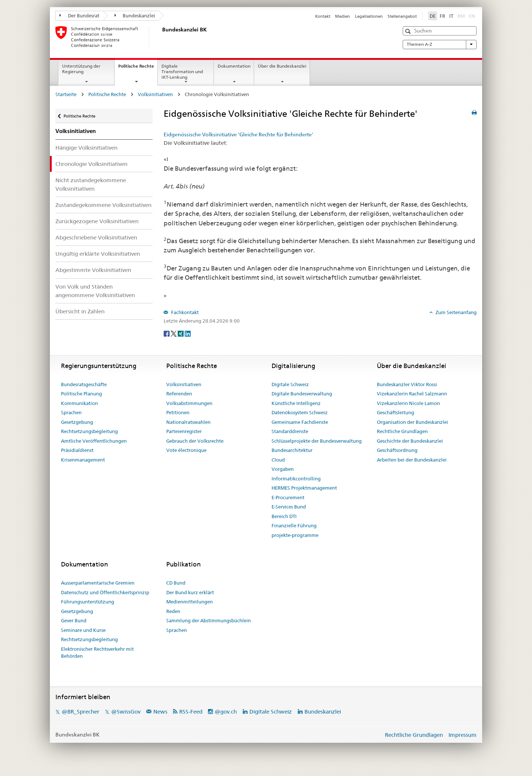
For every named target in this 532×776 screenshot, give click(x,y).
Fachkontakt (184, 312)
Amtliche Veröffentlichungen (94, 441)
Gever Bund (74, 620)
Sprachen (71, 412)
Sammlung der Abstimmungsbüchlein (209, 620)
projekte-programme (295, 535)
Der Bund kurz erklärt (190, 592)
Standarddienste (290, 431)
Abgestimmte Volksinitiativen (93, 270)
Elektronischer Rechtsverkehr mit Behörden (97, 653)
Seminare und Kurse (83, 630)
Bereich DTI (284, 516)
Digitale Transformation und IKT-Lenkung (182, 72)
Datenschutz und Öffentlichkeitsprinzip (105, 592)
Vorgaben (283, 469)
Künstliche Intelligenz (296, 403)
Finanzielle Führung (294, 525)
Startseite (66, 94)
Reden (173, 611)
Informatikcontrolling (296, 479)
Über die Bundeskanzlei (282, 66)
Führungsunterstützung (88, 602)
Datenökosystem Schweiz (300, 412)
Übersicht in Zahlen (80, 311)
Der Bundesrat (79, 16)
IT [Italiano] (451, 16)
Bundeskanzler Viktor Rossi (407, 384)
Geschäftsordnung (397, 450)
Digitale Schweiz (290, 384)
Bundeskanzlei (135, 16)
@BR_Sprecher (81, 712)
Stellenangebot (402, 16)
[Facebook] (167, 333)
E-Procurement (288, 497)
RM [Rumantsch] (461, 16)
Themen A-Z (440, 44)
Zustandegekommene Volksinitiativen (103, 205)
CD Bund (176, 583)
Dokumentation (234, 66)
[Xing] (181, 333)
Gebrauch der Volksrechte (195, 441)
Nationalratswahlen (188, 422)
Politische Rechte (138, 68)
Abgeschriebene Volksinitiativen (96, 237)
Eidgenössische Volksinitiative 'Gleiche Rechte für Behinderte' (238, 135)
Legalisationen (369, 16)
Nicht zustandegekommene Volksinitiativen (91, 184)
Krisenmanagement (83, 460)
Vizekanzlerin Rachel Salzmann (412, 394)
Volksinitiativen (155, 94)
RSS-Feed (191, 712)
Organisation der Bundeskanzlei (412, 422)
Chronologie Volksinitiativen (91, 164)
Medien (342, 16)
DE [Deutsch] (433, 16)
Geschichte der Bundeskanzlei (410, 441)
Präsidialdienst (77, 450)
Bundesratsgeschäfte (84, 384)
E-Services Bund (289, 507)
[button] (409, 31)
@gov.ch (226, 712)
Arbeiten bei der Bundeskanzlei (412, 460)
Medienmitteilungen (190, 602)
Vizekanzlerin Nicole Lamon (408, 403)
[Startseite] (161, 37)
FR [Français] (442, 16)
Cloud (278, 460)
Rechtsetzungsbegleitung (89, 431)
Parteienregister (184, 431)
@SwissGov (126, 712)
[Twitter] (174, 333)
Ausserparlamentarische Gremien (98, 583)
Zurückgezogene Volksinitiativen (97, 221)
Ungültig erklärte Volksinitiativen (98, 254)
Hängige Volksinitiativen (86, 148)
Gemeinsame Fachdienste (300, 422)
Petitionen (178, 412)
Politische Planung (81, 394)
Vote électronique (186, 450)
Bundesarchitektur (292, 450)
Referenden (179, 394)
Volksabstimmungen (189, 403)
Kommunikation (79, 403)
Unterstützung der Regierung (81, 69)
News (160, 712)
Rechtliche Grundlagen (402, 431)
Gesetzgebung (77, 422)
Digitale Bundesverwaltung (302, 394)
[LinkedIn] (188, 333)
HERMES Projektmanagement (304, 488)
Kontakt (323, 16)
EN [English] (472, 16)
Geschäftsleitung (395, 412)
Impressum (463, 735)
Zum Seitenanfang (456, 312)
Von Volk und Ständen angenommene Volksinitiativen (95, 291)
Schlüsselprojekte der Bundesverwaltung (317, 441)
